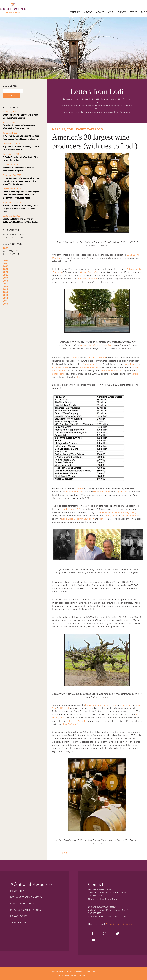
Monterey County (102, 492)
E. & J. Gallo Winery (96, 358)
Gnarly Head (111, 516)
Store (134, 12)
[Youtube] (94, 940)
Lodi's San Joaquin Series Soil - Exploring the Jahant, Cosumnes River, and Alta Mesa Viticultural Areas (21, 181)
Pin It (65, 853)
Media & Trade (19, 891)
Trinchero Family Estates (111, 371)
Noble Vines (67, 519)
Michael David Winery (90, 272)
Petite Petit (127, 705)
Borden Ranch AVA (71, 509)
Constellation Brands (93, 364)
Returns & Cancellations (26, 910)
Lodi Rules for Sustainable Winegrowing (116, 512)
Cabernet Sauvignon (84, 519)
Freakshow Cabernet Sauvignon (101, 705)
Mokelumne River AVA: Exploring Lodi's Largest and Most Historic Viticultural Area (20, 208)
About (100, 12)
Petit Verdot (63, 708)
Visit (111, 12)
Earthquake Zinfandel (76, 721)
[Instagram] (105, 934)
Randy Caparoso (14, 234)
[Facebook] (92, 934)
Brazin (125, 516)
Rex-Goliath (96, 367)
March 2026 (11, 251)
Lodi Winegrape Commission (13, 9)
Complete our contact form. (119, 924)
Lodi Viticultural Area (87, 279)
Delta (136, 374)
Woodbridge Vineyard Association (97, 345)
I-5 (77, 377)
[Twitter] (117, 934)
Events (122, 12)
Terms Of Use (18, 923)
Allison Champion (14, 237)
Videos (88, 12)
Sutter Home (58, 374)
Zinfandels (134, 516)
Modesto (75, 358)
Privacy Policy (19, 916)
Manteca (79, 488)
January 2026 (12, 254)
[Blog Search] (13, 91)
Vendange (84, 367)
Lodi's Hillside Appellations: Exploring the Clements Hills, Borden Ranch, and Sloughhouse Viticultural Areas (21, 195)
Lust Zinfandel (70, 724)
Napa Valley (121, 492)
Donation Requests (22, 904)
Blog (144, 12)
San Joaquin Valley (74, 492)
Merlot (102, 519)
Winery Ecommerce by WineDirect (74, 975)
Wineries (75, 12)
